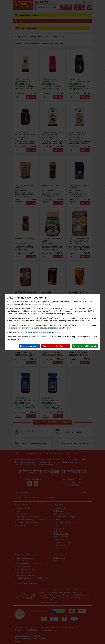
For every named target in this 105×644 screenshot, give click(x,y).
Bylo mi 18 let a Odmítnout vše (56, 346)
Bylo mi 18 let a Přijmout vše (85, 346)
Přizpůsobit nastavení (29, 346)
